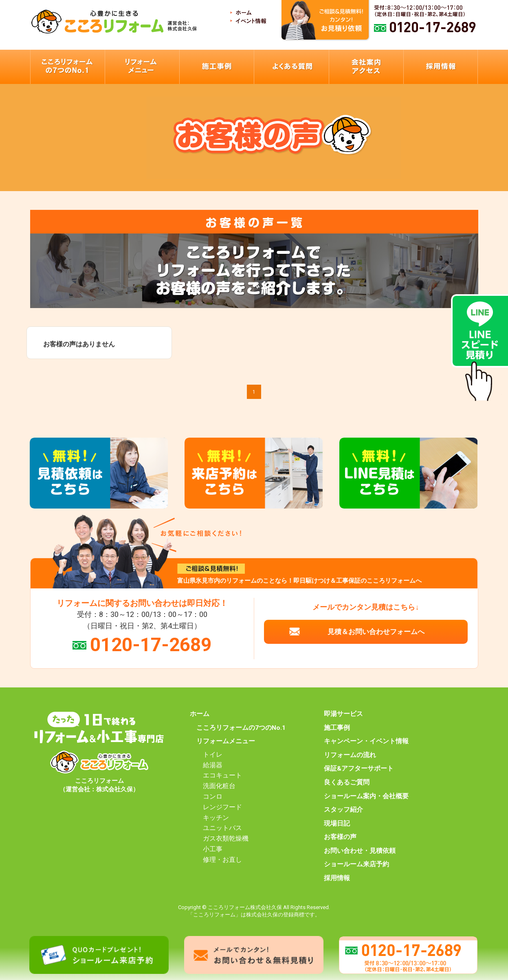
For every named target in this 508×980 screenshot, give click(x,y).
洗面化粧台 (219, 786)
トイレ (213, 755)
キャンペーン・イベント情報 (366, 741)
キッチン (216, 818)
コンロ (213, 797)
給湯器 (213, 765)
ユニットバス (222, 828)
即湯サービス (343, 714)
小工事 (213, 849)
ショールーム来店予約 (356, 864)
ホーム (200, 714)
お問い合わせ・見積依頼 (360, 851)
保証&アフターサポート (359, 769)
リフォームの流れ (350, 755)
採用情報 (337, 878)
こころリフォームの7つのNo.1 (241, 728)
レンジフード (222, 807)
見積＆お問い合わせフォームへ (376, 632)
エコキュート (222, 775)
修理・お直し (222, 860)
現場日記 (337, 824)
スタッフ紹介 (343, 810)
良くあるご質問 (347, 782)
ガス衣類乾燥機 (226, 839)
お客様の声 (340, 837)
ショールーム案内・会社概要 (366, 796)
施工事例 (337, 728)
